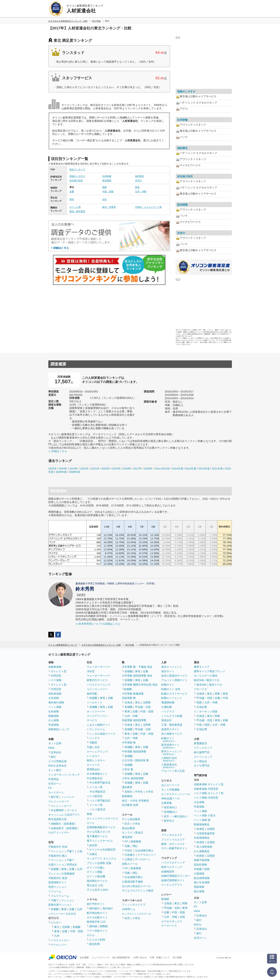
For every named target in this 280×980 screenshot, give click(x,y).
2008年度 (74, 472)
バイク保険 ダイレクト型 (209, 793)
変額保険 (199, 887)
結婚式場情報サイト (173, 880)
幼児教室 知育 (130, 805)
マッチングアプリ (172, 885)
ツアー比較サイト (97, 931)
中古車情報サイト (97, 774)
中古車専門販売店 (100, 783)
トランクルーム (96, 729)
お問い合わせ (140, 958)
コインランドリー (97, 689)
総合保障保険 (202, 878)
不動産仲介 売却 (58, 847)
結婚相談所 (168, 871)
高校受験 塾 (129, 698)
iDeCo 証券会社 (58, 766)
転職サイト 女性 (171, 689)
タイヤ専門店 (202, 766)
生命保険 (54, 711)
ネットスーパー (96, 711)
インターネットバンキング (64, 775)
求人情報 (177, 958)
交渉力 (138, 180)
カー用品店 (200, 761)
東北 (57, 927)
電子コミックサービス (100, 841)
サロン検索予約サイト (174, 848)
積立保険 (199, 891)
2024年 (63, 469)
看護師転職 (168, 702)
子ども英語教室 (131, 819)
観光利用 (95, 944)
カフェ (91, 823)
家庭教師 (127, 796)
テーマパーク (169, 926)
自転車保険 (55, 694)
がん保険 (54, 720)
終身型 (200, 829)
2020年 (106, 469)
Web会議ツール (171, 798)
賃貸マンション (57, 887)
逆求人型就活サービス (174, 676)
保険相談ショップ (59, 729)
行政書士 (130, 855)
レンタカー (93, 756)
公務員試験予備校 (132, 882)
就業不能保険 (202, 860)
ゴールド (72, 810)
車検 (89, 814)
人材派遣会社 (169, 766)
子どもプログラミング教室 (138, 891)
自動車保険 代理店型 (206, 789)
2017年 (138, 469)
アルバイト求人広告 (173, 771)
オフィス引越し (96, 868)
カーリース (93, 765)
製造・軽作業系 (77, 211)
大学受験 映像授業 (133, 694)
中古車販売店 (95, 778)
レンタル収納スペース (102, 734)
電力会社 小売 (95, 885)
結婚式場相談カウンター (176, 876)
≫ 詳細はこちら (58, 451)
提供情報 (107, 180)
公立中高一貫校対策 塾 (135, 760)
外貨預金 (54, 779)
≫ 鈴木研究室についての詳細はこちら (98, 624)
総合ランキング (77, 169)
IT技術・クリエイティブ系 (148, 207)
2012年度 (204, 469)
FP (126, 841)
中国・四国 (108, 192)
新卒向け (169, 821)
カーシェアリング (97, 752)
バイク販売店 (95, 796)
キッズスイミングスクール (137, 914)
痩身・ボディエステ (173, 844)
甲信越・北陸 (143, 707)
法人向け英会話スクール (136, 886)
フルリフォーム (60, 896)
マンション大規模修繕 (61, 874)
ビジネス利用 (97, 940)
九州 (80, 869)
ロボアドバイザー (59, 833)
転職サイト (168, 685)
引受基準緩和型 (206, 833)
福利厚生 (140, 176)
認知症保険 (200, 865)
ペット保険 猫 (202, 820)
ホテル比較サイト (97, 917)
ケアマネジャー (147, 855)
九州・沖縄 (141, 192)
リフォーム (55, 891)
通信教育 (127, 787)
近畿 (72, 192)
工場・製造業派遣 (172, 725)
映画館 (165, 899)
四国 (199, 702)
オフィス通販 (95, 872)
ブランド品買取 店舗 (99, 863)
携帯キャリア (202, 667)
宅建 (127, 846)
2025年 (53, 469)
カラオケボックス (172, 921)
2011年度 (217, 469)
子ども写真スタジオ (99, 832)
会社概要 (84, 958)
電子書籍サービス (97, 836)
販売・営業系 (109, 207)
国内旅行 (95, 908)
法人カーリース (170, 785)
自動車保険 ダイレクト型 (209, 784)
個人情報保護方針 (121, 958)
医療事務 (136, 841)
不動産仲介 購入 (58, 856)
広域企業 (202, 707)
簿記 (135, 846)
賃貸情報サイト (57, 882)
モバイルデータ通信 (206, 676)
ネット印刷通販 (170, 790)
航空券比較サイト (97, 913)
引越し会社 (93, 747)
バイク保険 (55, 680)
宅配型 (93, 743)
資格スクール (130, 864)
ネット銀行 (55, 770)
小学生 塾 (128, 769)
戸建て (70, 851)
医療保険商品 (202, 824)
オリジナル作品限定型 (102, 850)
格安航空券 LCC (96, 922)
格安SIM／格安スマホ (207, 680)
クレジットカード (59, 801)
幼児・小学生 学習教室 (135, 801)
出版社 (93, 854)
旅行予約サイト (96, 904)
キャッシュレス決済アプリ (64, 815)
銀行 (53, 757)
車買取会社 (93, 769)
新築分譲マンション (60, 905)
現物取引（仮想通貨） (64, 824)
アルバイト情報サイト (174, 680)
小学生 (149, 792)
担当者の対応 (76, 180)
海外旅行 (108, 908)
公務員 (128, 859)
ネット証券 (55, 743)
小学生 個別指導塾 (133, 778)
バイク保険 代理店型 (206, 798)
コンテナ (95, 738)
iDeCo (197, 925)
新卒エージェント (172, 753)
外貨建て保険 (202, 869)
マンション (57, 851)
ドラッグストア (203, 748)
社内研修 (107, 176)
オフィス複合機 (96, 876)
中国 (225, 698)
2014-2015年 (162, 469)
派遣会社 (167, 720)
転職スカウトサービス (174, 694)
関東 (105, 187)
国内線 (93, 926)
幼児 (127, 824)
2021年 (95, 469)
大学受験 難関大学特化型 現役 (140, 685)
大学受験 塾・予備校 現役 (137, 667)
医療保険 (54, 716)
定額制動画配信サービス (101, 827)
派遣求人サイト (170, 729)
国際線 (104, 926)
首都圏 (55, 869)
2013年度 (191, 469)
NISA (51, 748)
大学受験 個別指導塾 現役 (137, 676)
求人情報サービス (172, 734)
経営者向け (170, 807)
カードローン (56, 792)
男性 (72, 199)
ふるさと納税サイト (99, 725)
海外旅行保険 (56, 702)
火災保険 (54, 698)
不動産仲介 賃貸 (58, 878)
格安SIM (201, 685)
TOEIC (129, 850)
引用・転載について (160, 958)
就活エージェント (172, 667)
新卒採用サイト (170, 746)
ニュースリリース (101, 958)
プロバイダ (200, 689)
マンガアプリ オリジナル (102, 859)
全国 (182, 917)
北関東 (66, 927)
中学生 (139, 792)
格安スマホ (216, 685)
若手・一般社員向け (176, 816)
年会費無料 (57, 810)
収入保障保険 (204, 847)
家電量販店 (200, 743)
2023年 (74, 469)
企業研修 (167, 803)
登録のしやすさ (77, 176)
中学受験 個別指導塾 (134, 752)
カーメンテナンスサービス (102, 818)
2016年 (148, 469)
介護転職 (167, 707)
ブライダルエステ (172, 835)
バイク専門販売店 (100, 801)
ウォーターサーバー (99, 667)
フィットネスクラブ (134, 905)
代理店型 (56, 676)
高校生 (128, 792)
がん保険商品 (202, 851)
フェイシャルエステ (173, 839)
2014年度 (177, 469)
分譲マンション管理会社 (63, 865)
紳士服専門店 (202, 752)
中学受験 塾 (129, 743)
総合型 (93, 845)
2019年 (116, 469)
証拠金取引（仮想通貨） (65, 828)
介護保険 (199, 874)
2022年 (84, 469)
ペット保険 (55, 707)
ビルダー (56, 922)
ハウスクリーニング (99, 685)
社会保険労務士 (144, 850)
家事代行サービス (97, 680)
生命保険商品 (202, 838)
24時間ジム (129, 909)
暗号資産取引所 (57, 819)
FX (50, 788)
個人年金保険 (202, 882)
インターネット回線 (206, 711)
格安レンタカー (96, 760)
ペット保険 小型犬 (205, 815)
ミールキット (95, 702)
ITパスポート (143, 859)
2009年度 (61, 472)
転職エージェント (172, 698)
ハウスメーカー (60, 940)
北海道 (128, 702)
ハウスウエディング (173, 862)
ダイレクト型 (59, 671)
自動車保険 (55, 667)
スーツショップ (203, 757)
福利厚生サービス (97, 881)
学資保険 (54, 725)
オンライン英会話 (132, 833)
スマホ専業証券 (57, 761)
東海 (137, 187)
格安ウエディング (172, 867)
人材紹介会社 (169, 759)
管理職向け (170, 812)
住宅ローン (55, 784)
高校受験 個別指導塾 (134, 720)
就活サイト (168, 671)
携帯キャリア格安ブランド (210, 671)
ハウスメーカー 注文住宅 (62, 914)
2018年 (127, 469)
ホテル (91, 935)
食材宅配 (92, 694)
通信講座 (127, 837)
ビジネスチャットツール (176, 794)
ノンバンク (68, 797)
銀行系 (55, 797)
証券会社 (56, 752)
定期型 (211, 829)
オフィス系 (75, 207)
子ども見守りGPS (97, 890)
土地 (80, 851)
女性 (105, 199)
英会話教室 (128, 828)
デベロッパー (59, 945)
